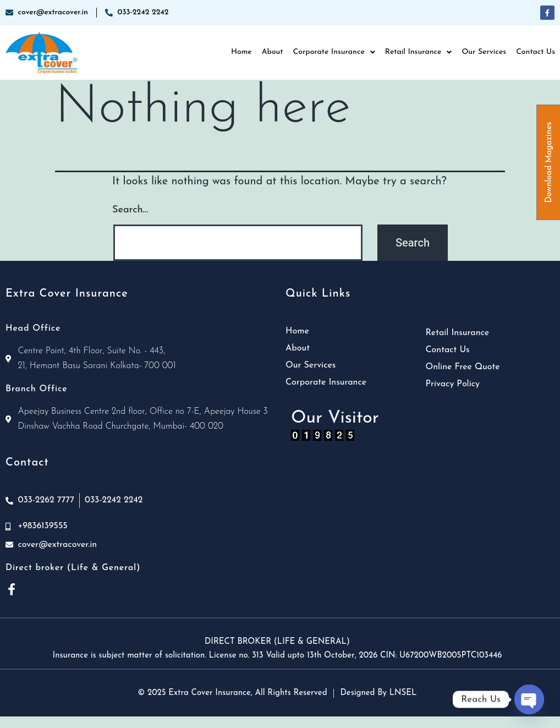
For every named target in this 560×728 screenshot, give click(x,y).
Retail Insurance (419, 52)
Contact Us (536, 52)
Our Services (484, 52)
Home (241, 52)
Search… (130, 210)
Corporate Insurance (334, 52)
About (273, 52)
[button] (334, 52)
